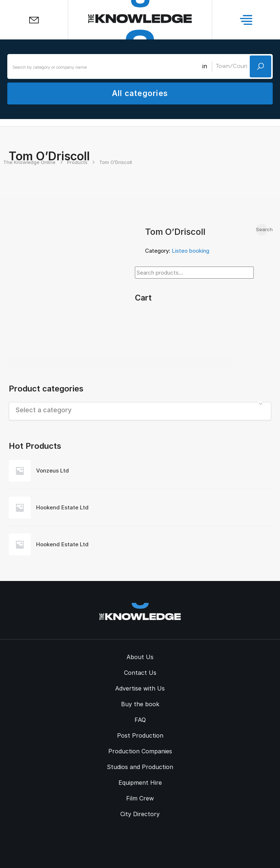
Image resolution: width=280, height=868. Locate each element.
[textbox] (140, 410)
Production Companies (140, 751)
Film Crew (140, 798)
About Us (140, 657)
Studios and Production (140, 767)
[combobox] (140, 411)
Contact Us (140, 673)
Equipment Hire (140, 783)
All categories (140, 93)
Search (262, 229)
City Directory (140, 814)
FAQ (140, 720)
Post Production (140, 735)
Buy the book (140, 704)
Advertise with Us (140, 688)
